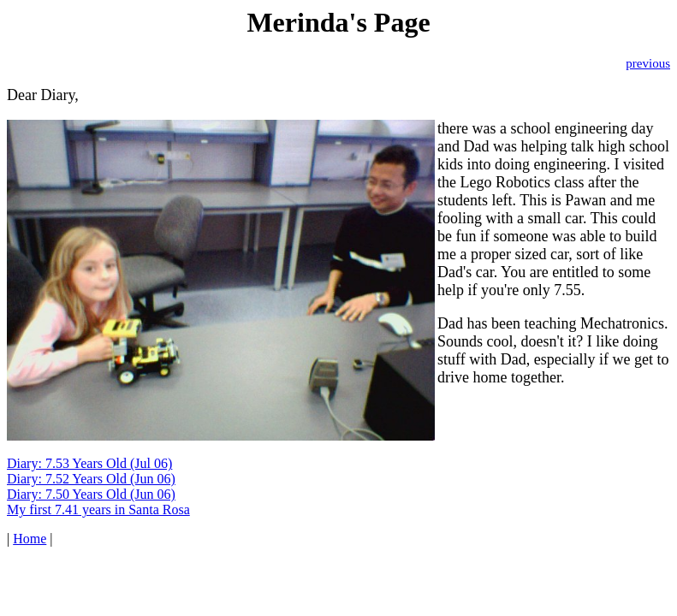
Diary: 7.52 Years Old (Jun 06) (91, 479)
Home (30, 539)
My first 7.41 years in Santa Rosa (98, 509)
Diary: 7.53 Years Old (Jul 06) (89, 463)
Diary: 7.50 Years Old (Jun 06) (91, 494)
